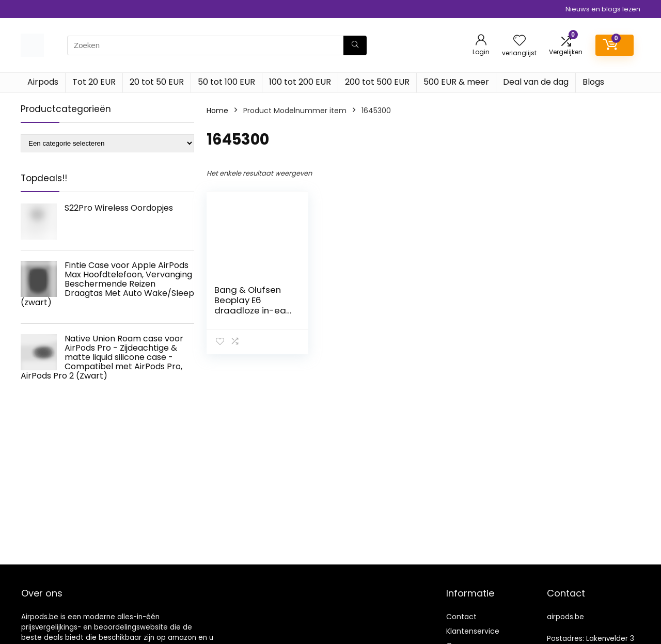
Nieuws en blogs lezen (603, 9)
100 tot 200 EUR (300, 82)
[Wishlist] (520, 41)
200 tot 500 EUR (377, 82)
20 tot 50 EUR (157, 82)
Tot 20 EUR (94, 82)
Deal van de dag (536, 82)
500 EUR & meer (456, 82)
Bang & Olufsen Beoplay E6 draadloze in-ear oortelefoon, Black (253, 305)
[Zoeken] (355, 45)
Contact (461, 617)
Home (217, 111)
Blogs (593, 82)
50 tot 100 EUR (226, 82)
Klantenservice (473, 631)
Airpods (43, 82)
